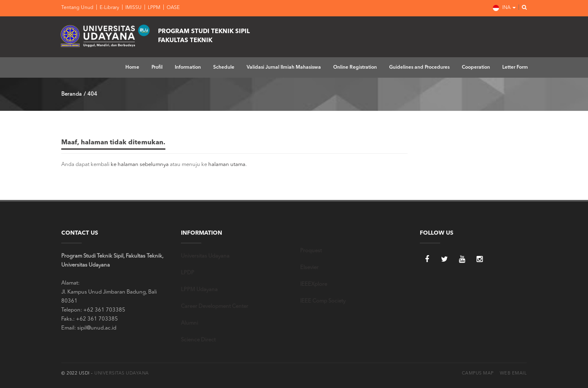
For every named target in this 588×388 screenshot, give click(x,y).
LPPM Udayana (199, 290)
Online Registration (355, 67)
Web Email (513, 373)
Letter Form (515, 67)
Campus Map (478, 373)
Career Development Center (215, 306)
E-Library (109, 8)
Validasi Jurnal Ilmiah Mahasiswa (284, 67)
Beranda (71, 94)
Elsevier (309, 268)
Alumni (189, 323)
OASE (173, 8)
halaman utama (227, 165)
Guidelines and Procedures (419, 67)
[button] (522, 8)
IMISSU (133, 8)
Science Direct (198, 340)
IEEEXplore (314, 284)
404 (92, 94)
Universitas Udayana (205, 256)
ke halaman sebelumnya (140, 165)
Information (188, 67)
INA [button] (504, 8)
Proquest (311, 251)
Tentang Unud (77, 8)
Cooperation (476, 67)
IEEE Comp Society (323, 301)
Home (132, 67)
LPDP (188, 273)
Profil (157, 67)
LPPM (154, 8)
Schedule (224, 67)
